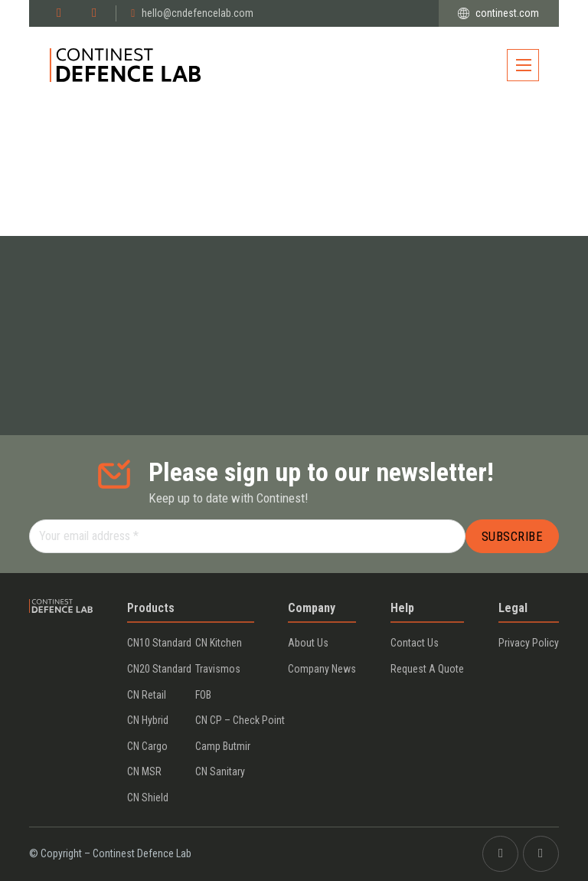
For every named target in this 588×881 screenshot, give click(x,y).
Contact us (415, 643)
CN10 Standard (159, 643)
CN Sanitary (220, 771)
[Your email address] (247, 536)
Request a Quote (427, 669)
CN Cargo (147, 746)
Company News (322, 669)
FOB (203, 695)
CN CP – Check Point (240, 720)
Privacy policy (529, 643)
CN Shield (148, 797)
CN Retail (147, 695)
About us (308, 643)
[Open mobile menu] (523, 65)
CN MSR (144, 771)
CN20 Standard (159, 669)
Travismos (218, 669)
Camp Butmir (223, 746)
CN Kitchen (219, 643)
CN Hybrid (148, 720)
